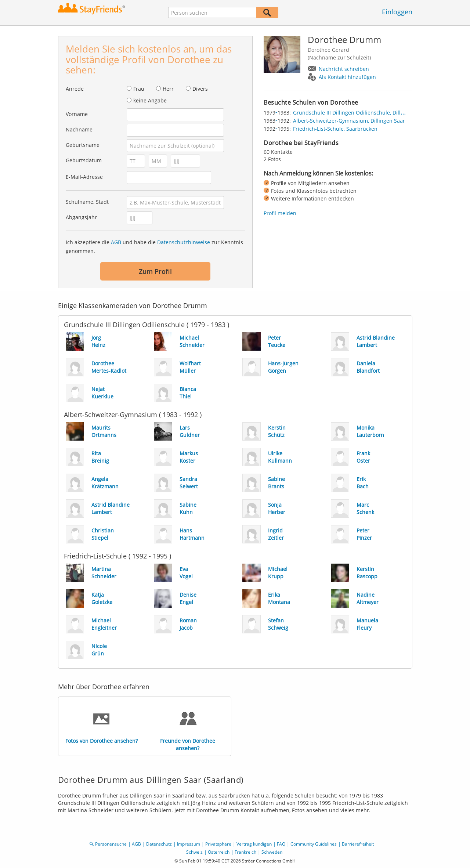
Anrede (75, 89)
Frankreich (245, 852)
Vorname (77, 114)
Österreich (219, 852)
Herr (168, 89)
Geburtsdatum (84, 160)
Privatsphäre (218, 844)
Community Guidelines (314, 844)
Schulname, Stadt (87, 202)
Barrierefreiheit (358, 844)
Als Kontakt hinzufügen (347, 77)
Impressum (189, 844)
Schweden (272, 852)
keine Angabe (150, 100)
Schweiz (194, 852)
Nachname (79, 129)
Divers (200, 89)
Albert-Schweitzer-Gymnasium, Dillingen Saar (349, 121)
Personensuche (111, 844)
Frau (139, 89)
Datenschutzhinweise (184, 242)
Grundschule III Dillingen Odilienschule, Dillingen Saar (360, 113)
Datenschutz (159, 844)
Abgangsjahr (81, 217)
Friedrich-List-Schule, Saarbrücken (335, 129)
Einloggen (397, 12)
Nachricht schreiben (344, 69)
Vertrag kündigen (254, 844)
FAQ (281, 844)
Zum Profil (155, 271)
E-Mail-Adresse (84, 177)
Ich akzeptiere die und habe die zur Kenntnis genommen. (154, 247)
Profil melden (280, 213)
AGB (116, 242)
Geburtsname (83, 145)
